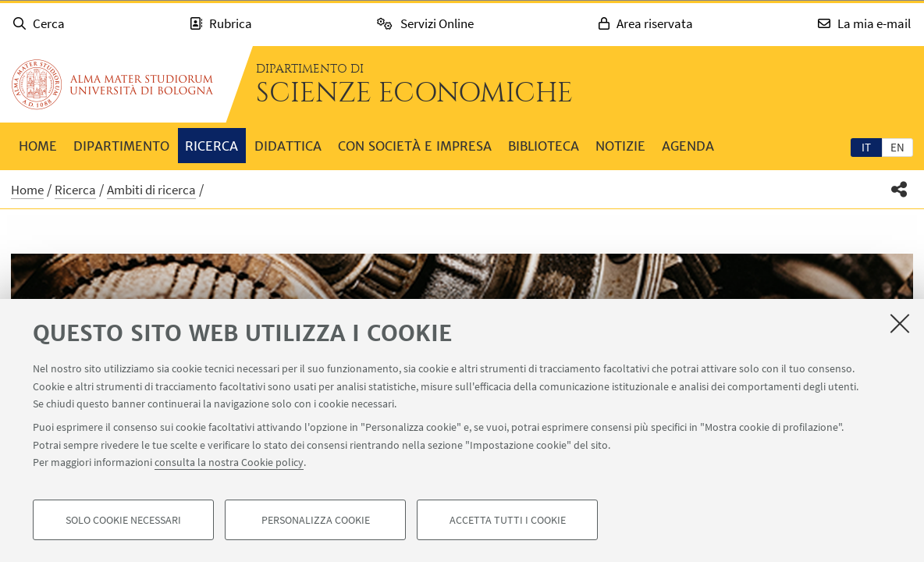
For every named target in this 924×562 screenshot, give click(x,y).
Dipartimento (121, 146)
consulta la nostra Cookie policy (229, 462)
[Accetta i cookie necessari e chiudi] (900, 323)
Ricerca (211, 146)
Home (38, 146)
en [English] (897, 147)
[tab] (866, 147)
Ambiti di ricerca (151, 190)
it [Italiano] (866, 147)
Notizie (620, 146)
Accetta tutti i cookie (508, 520)
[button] (899, 189)
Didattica (288, 146)
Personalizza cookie (316, 520)
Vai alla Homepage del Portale (112, 84)
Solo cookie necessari (123, 520)
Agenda (688, 146)
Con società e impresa (415, 146)
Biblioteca (544, 146)
